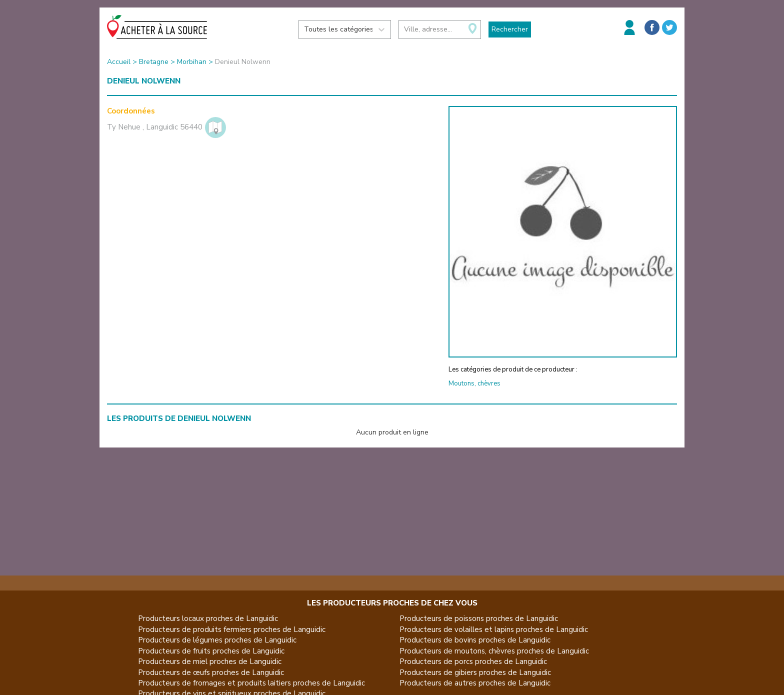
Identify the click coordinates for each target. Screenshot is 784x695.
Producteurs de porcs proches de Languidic (473, 661)
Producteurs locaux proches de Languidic (208, 618)
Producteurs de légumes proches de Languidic (217, 640)
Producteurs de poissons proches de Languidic (479, 618)
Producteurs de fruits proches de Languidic (211, 651)
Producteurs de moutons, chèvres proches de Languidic (494, 651)
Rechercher (510, 29)
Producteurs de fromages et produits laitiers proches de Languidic (251, 683)
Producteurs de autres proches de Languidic (475, 683)
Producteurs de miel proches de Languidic (210, 661)
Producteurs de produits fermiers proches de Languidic (232, 629)
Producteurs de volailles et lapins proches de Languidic (494, 629)
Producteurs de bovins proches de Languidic (475, 640)
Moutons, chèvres (474, 383)
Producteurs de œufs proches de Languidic (211, 672)
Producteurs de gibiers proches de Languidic (475, 672)
